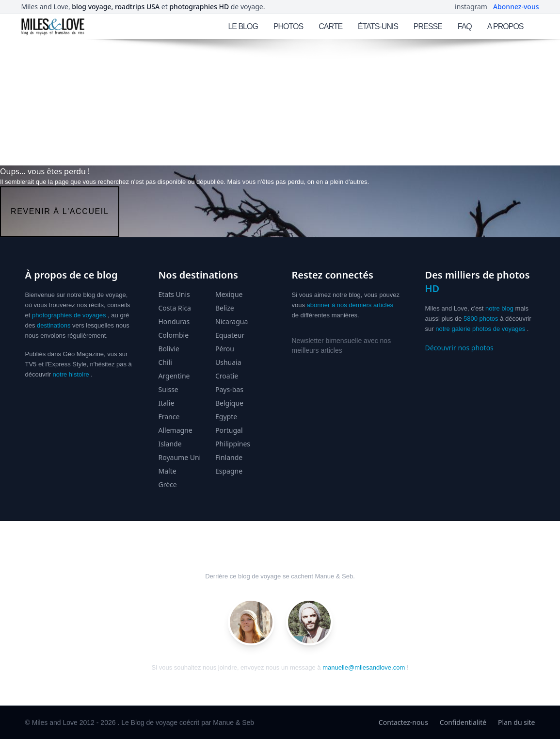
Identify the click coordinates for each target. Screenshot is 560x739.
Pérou (225, 349)
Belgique (229, 403)
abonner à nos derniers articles (350, 305)
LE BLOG (243, 26)
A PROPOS (505, 26)
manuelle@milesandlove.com (364, 667)
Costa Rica (175, 308)
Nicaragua (232, 321)
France (169, 417)
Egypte (226, 417)
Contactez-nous (403, 722)
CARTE (330, 26)
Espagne (229, 471)
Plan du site (516, 722)
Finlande (229, 457)
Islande (170, 444)
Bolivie (169, 349)
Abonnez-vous (516, 7)
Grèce (168, 484)
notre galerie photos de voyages (480, 329)
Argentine (174, 376)
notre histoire (71, 374)
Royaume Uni (180, 457)
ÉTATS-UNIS (378, 26)
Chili (165, 362)
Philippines (233, 444)
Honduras (174, 321)
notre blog (499, 308)
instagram (471, 7)
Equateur (230, 335)
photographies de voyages (69, 315)
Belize (225, 308)
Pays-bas (229, 389)
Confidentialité (463, 722)
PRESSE (428, 26)
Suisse (168, 389)
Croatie (227, 376)
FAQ (465, 26)
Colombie (174, 335)
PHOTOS (288, 26)
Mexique (229, 294)
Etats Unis (174, 294)
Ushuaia (228, 362)
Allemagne (176, 430)
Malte (168, 471)
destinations (54, 325)
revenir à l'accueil (60, 211)
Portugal (229, 430)
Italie (167, 403)
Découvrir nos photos (459, 348)
